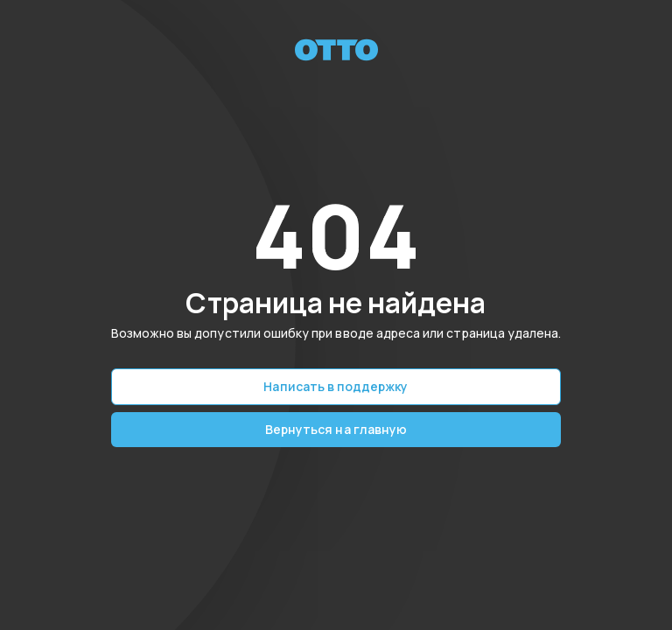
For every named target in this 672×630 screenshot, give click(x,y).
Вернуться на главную (336, 429)
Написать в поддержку (336, 386)
